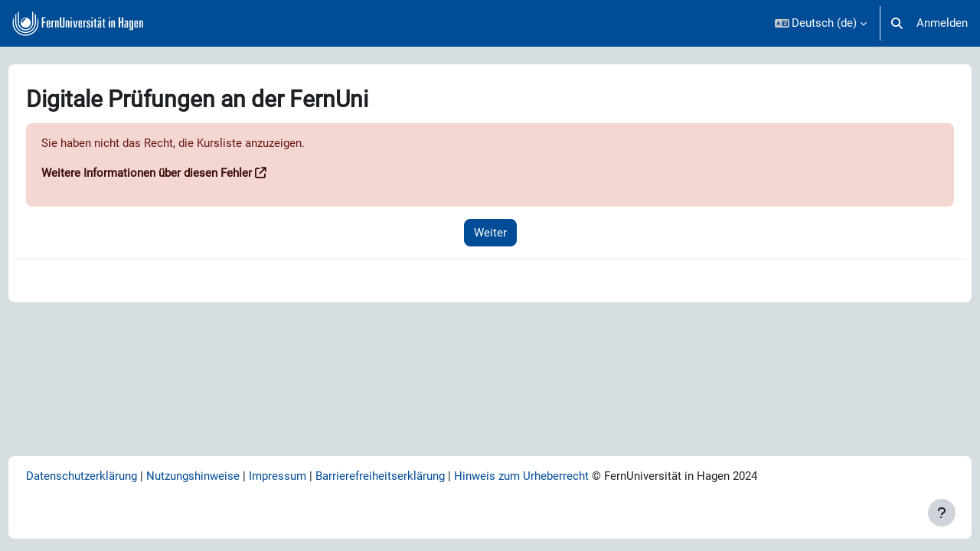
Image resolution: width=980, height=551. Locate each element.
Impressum (306, 476)
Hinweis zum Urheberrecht (550, 476)
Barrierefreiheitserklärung (408, 476)
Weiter (490, 233)
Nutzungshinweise (221, 476)
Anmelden (942, 23)
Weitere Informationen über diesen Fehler (175, 174)
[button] (821, 23)
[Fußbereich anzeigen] (942, 513)
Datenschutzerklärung (110, 476)
